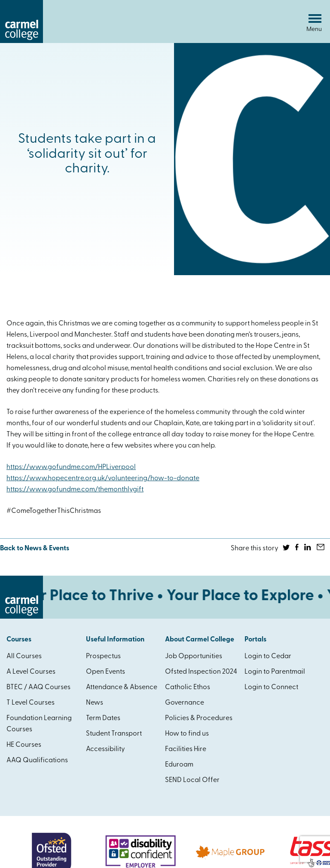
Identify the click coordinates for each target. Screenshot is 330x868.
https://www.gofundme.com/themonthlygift (75, 490)
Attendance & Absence (122, 687)
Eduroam (179, 765)
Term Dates (103, 718)
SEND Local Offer (192, 780)
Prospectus (103, 656)
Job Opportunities (194, 656)
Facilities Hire (186, 749)
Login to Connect (271, 687)
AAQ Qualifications (37, 761)
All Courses (24, 656)
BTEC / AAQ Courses (38, 687)
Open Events (105, 672)
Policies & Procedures (199, 718)
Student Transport (114, 734)
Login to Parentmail (275, 672)
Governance (185, 703)
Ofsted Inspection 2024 (201, 672)
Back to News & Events (35, 549)
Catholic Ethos (188, 687)
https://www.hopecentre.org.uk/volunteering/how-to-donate (103, 478)
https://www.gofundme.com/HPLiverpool (71, 467)
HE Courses (24, 745)
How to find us (187, 734)
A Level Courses (31, 672)
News (95, 703)
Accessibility (105, 749)
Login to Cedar (268, 656)
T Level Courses (31, 703)
